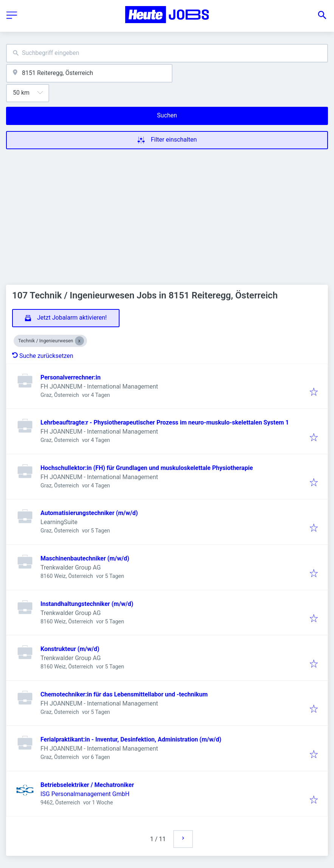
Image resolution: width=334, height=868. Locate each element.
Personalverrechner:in (71, 377)
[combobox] (167, 53)
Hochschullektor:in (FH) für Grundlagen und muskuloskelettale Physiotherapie (147, 468)
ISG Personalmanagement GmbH (85, 794)
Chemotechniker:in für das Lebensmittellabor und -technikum (124, 694)
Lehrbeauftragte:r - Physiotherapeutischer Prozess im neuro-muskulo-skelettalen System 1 (165, 422)
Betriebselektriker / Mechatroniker (87, 785)
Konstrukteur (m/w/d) (70, 649)
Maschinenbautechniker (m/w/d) (85, 558)
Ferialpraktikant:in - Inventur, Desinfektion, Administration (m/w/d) (131, 739)
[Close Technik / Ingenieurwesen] (79, 341)
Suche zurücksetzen (43, 356)
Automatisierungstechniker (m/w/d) (89, 513)
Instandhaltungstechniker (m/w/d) (87, 604)
